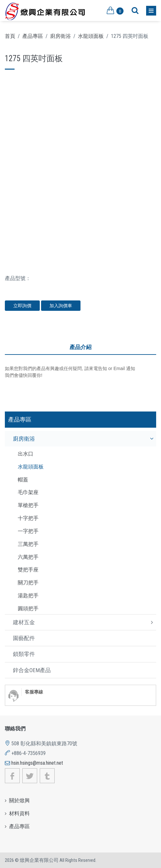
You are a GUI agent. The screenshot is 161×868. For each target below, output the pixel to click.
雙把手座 (28, 570)
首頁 (10, 36)
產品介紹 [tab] (80, 347)
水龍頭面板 (91, 36)
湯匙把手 (28, 596)
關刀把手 (28, 583)
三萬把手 (28, 544)
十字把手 (28, 518)
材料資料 (19, 813)
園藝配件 (24, 638)
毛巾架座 (28, 492)
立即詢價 (22, 306)
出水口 (26, 454)
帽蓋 (23, 480)
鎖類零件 (24, 654)
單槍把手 (28, 505)
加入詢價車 (61, 306)
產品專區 (33, 36)
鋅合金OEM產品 (32, 670)
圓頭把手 (28, 609)
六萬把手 (28, 557)
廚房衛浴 (60, 36)
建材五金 (24, 622)
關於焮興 (19, 800)
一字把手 (28, 531)
